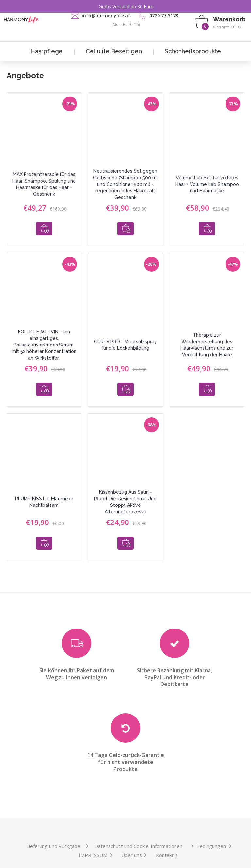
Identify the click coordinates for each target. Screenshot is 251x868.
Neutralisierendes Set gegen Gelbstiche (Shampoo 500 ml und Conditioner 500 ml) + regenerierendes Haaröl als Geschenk (125, 184)
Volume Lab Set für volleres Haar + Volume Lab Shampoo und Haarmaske (207, 184)
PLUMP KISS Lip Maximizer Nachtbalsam (44, 493)
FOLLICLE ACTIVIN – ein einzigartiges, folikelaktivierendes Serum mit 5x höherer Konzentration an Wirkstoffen (44, 340)
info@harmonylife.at (106, 16)
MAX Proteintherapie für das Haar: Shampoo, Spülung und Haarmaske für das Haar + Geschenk (44, 184)
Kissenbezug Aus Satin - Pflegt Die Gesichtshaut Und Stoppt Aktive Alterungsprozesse (125, 493)
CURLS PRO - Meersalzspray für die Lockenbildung (125, 340)
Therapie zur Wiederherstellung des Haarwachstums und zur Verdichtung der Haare (207, 340)
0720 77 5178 (164, 16)
